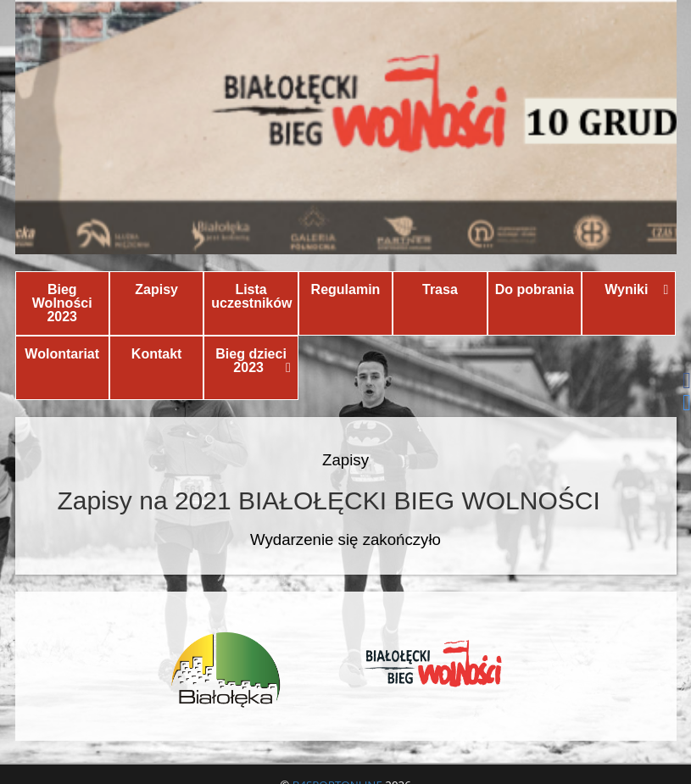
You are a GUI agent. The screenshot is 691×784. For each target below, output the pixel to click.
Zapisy (156, 289)
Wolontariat (62, 354)
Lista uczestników (251, 296)
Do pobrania (535, 289)
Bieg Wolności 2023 (62, 303)
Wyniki (636, 289)
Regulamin (346, 289)
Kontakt (157, 354)
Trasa (440, 289)
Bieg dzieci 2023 (253, 361)
